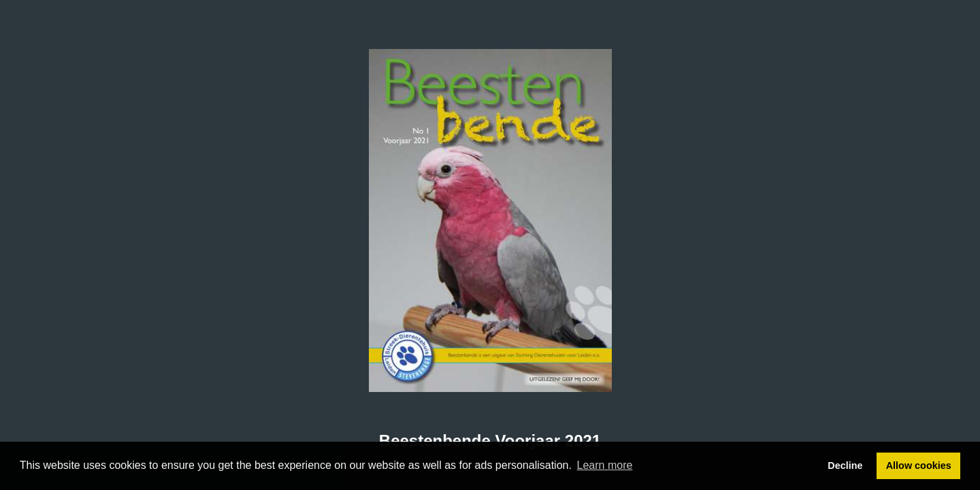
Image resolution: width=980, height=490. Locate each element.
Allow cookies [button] (919, 465)
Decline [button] (845, 465)
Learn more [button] (605, 465)
